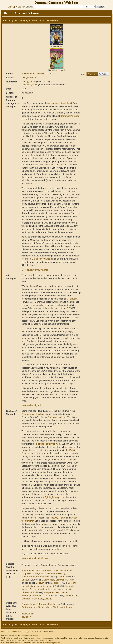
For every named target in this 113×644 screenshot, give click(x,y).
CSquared (26, 573)
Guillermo (70, 580)
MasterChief (52, 607)
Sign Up (12, 7)
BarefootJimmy (50, 570)
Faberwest (42, 604)
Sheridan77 (27, 599)
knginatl (51, 586)
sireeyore (39, 599)
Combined (92, 74)
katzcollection (28, 586)
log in (13, 20)
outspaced (49, 592)
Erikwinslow (46, 577)
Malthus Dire (28, 589)
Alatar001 (26, 570)
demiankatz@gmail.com (52, 643)
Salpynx (69, 595)
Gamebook (49, 580)
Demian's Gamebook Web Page (56, 3)
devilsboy (61, 573)
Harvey (41, 583)
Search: (29, 7)
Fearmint (62, 577)
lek (43, 607)
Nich (71, 589)
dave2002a (50, 573)
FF (36, 518)
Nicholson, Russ (30, 85)
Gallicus (25, 580)
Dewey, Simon (29, 81)
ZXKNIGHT (50, 599)
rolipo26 (46, 595)
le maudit (70, 586)
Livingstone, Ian (29, 77)
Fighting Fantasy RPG (47, 444)
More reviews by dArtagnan (35, 270)
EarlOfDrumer (28, 577)
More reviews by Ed (31, 405)
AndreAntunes (28, 604)
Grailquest (72, 299)
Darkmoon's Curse (70, 116)
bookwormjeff (65, 570)
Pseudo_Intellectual (31, 595)
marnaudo (40, 589)
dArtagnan (38, 573)
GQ (68, 308)
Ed (38, 577)
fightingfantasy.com (54, 497)
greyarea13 (35, 607)
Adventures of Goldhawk (34, 73)
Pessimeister (62, 592)
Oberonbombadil (30, 592)
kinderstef (41, 586)
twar (70, 607)
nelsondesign (61, 589)
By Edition (104, 74)
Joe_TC (72, 583)
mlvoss (50, 589)
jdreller (57, 583)
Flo (50, 604)
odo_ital (63, 607)
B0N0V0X (37, 570)
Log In (21, 7)
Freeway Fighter (58, 518)
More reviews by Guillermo (35, 558)
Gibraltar (60, 580)
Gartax (25, 607)
